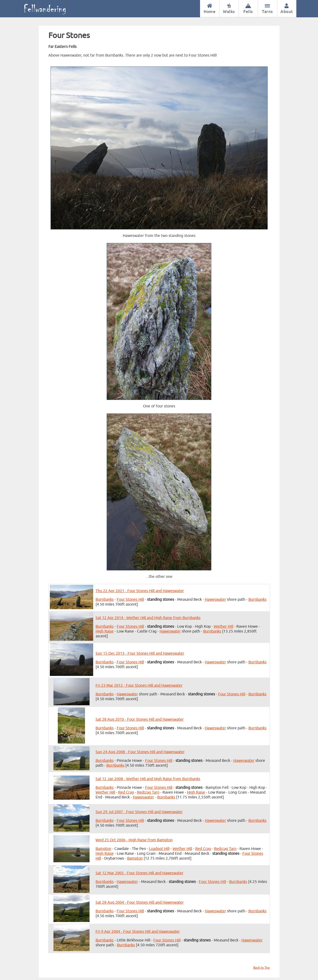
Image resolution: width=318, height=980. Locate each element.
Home (210, 9)
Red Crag (126, 792)
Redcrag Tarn (148, 792)
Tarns (268, 9)
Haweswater (215, 600)
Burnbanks (105, 600)
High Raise (105, 631)
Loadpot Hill (159, 849)
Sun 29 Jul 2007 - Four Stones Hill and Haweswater (139, 812)
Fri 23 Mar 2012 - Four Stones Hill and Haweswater (139, 686)
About (287, 9)
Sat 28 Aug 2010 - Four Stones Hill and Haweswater (140, 719)
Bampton (103, 849)
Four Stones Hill (130, 600)
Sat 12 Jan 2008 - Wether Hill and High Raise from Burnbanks (148, 779)
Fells (248, 9)
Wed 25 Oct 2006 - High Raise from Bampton (134, 840)
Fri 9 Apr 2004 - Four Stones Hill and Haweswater (138, 932)
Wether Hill (224, 627)
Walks (229, 9)
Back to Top (262, 968)
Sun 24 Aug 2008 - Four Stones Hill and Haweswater (140, 752)
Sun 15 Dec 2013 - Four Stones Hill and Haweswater (140, 653)
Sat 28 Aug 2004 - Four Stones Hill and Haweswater (140, 902)
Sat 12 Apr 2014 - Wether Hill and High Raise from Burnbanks (148, 618)
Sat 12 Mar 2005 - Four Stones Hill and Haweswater (140, 873)
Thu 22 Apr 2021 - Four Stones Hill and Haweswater (140, 591)
